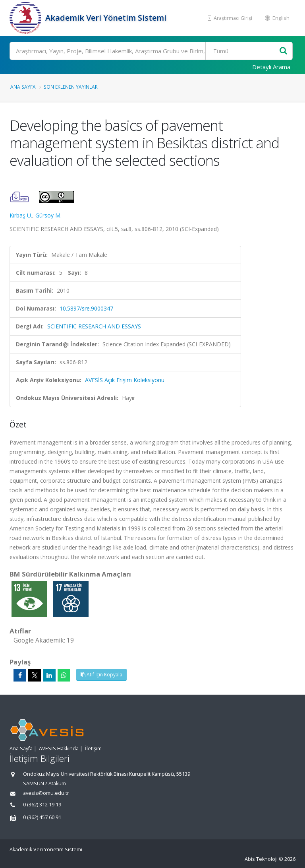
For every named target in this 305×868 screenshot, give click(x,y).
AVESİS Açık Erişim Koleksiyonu (125, 380)
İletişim (93, 749)
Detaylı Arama (271, 67)
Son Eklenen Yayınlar (71, 87)
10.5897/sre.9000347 (86, 308)
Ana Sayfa (23, 87)
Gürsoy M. (48, 215)
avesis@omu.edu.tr (46, 793)
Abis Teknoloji (261, 859)
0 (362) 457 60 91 (42, 817)
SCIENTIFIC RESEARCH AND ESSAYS (94, 326)
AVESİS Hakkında (59, 749)
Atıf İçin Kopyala (101, 675)
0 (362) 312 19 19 (42, 805)
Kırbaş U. (21, 215)
